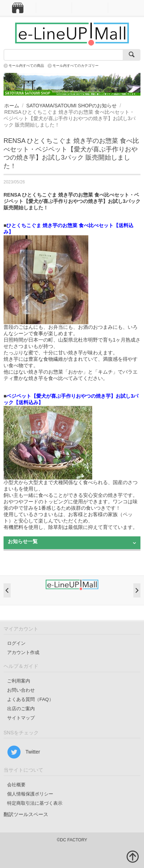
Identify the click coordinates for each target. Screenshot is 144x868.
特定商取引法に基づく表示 (35, 803)
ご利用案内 (19, 681)
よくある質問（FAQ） (30, 699)
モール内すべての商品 (26, 66)
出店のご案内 (21, 709)
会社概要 (16, 785)
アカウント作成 (23, 652)
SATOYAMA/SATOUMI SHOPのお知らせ (71, 106)
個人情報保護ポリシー (30, 794)
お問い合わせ (21, 690)
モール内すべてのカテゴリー (76, 66)
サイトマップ (21, 718)
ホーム (12, 106)
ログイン (16, 643)
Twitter (24, 752)
